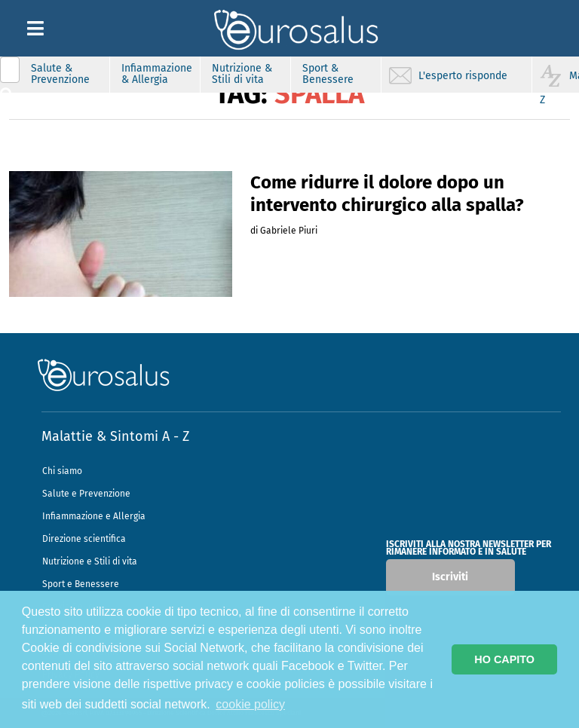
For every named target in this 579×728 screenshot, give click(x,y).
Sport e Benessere (81, 584)
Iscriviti (450, 577)
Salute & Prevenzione (60, 74)
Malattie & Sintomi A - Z (115, 436)
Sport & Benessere (328, 74)
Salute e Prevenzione (86, 494)
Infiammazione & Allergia (157, 74)
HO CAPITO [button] (504, 659)
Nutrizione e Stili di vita (90, 561)
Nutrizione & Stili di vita (242, 74)
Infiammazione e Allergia (94, 516)
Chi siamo (62, 471)
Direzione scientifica (84, 539)
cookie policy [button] (250, 704)
